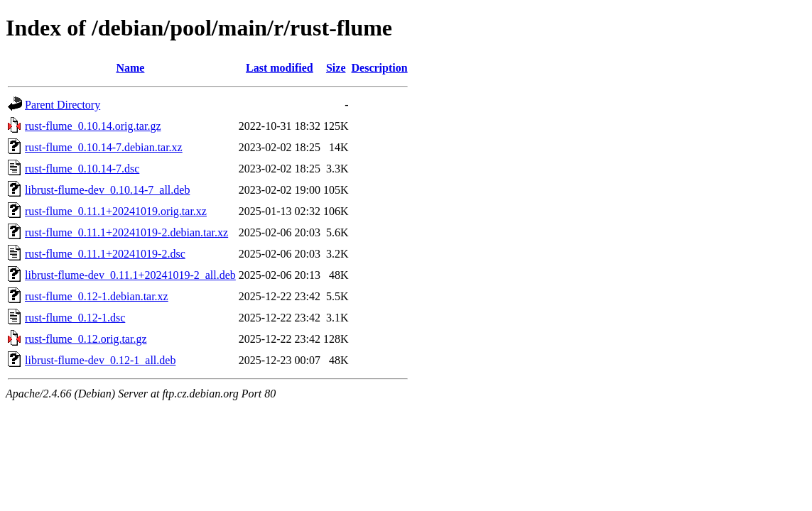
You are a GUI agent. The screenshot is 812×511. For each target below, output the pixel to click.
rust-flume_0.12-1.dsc (75, 318)
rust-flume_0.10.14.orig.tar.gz (93, 126)
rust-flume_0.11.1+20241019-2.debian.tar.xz (126, 232)
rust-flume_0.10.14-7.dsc (82, 169)
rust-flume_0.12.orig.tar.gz (86, 339)
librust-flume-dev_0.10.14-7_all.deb (107, 190)
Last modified (280, 68)
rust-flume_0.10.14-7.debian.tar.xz (104, 147)
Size (336, 68)
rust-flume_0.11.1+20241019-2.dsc (105, 254)
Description (380, 68)
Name (130, 68)
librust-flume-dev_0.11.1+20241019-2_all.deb (130, 275)
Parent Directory (63, 105)
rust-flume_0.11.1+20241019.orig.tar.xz (116, 211)
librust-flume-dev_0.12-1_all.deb (100, 360)
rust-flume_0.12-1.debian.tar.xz (97, 296)
